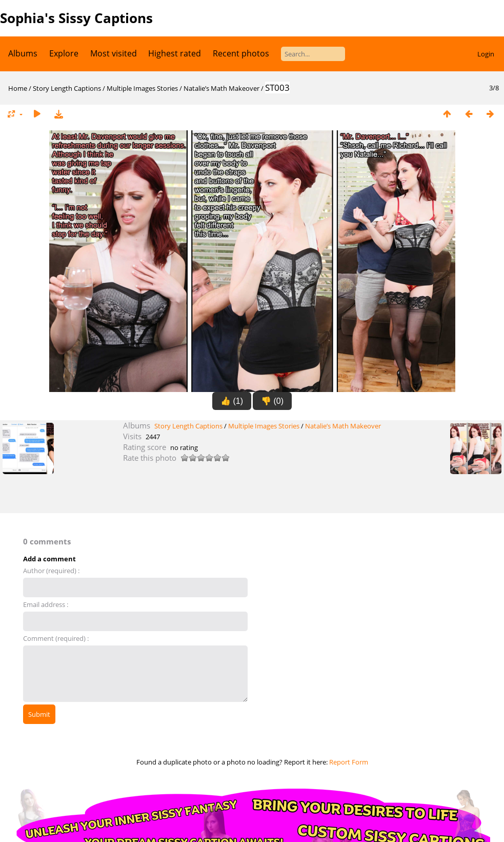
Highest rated (175, 53)
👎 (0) (272, 401)
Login (486, 54)
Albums (23, 53)
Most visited (114, 53)
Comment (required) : (56, 638)
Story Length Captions (67, 88)
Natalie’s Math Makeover (221, 88)
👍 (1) (232, 401)
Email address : (46, 604)
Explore (64, 53)
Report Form (349, 762)
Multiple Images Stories (142, 88)
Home (18, 88)
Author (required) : (51, 571)
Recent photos (241, 53)
